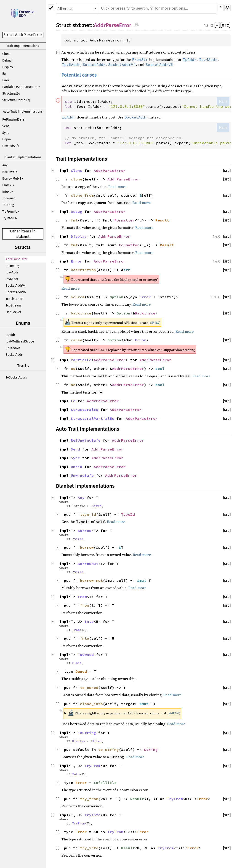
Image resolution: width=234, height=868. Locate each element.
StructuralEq (11, 94)
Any (5, 165)
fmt (74, 220)
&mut (143, 580)
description (83, 270)
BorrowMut (88, 564)
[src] (225, 25)
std (19, 237)
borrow (87, 547)
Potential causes (79, 75)
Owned (81, 671)
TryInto (93, 815)
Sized (97, 506)
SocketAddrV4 (16, 286)
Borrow (85, 531)
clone (77, 179)
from (85, 605)
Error (6, 80)
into (85, 638)
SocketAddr (14, 355)
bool (160, 368)
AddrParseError (17, 259)
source (78, 297)
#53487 (154, 323)
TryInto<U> (10, 218)
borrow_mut (91, 580)
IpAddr (10, 335)
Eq (4, 74)
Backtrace (145, 313)
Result (162, 220)
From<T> (8, 185)
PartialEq (81, 360)
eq (73, 368)
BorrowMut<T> (13, 179)
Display (8, 67)
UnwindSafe (11, 146)
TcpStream (13, 305)
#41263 (174, 713)
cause (77, 340)
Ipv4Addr (12, 272)
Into (89, 621)
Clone (6, 54)
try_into (89, 848)
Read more (117, 187)
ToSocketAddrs (16, 377)
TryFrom (93, 766)
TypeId (128, 514)
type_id (88, 514)
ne (73, 385)
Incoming (12, 266)
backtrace (81, 313)
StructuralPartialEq (16, 100)
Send (6, 126)
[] (217, 25)
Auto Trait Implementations (23, 112)
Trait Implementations (23, 46)
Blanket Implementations (23, 157)
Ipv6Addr (12, 279)
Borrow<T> (10, 172)
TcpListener (14, 299)
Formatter (125, 220)
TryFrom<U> (11, 212)
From (82, 597)
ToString (8, 205)
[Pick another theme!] (51, 8)
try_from (89, 799)
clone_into (91, 704)
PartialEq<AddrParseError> (21, 87)
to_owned (89, 688)
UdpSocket (13, 312)
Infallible (105, 783)
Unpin (7, 139)
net (27, 237)
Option (117, 297)
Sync (6, 133)
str (127, 270)
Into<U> (8, 192)
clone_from (82, 195)
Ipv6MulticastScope (20, 341)
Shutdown (13, 348)
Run (223, 101)
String (151, 750)
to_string (109, 750)
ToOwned (9, 198)
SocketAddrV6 (16, 292)
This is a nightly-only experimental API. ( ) (124, 713)
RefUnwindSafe (13, 120)
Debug (7, 61)
